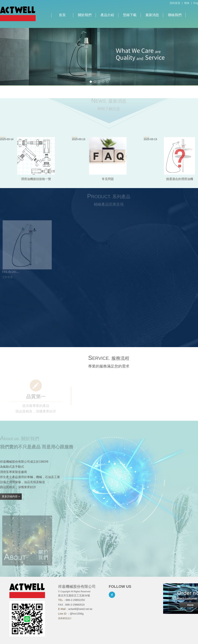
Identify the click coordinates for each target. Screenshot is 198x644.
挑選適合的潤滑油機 (180, 179)
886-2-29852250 (75, 600)
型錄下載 (130, 15)
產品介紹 (107, 15)
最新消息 (152, 15)
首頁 (62, 15)
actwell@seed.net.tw (80, 609)
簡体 (187, 3)
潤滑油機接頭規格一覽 (36, 179)
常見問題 (108, 179)
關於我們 (85, 15)
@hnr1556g (77, 614)
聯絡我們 (175, 15)
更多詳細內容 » (11, 496)
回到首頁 (175, 3)
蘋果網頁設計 (65, 618)
